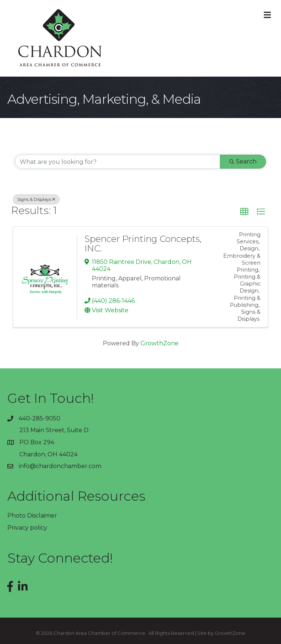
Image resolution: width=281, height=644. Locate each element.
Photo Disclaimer (32, 516)
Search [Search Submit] (243, 161)
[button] (244, 212)
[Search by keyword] (118, 162)
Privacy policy (27, 528)
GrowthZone (160, 343)
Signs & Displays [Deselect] (36, 199)
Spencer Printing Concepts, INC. (143, 244)
